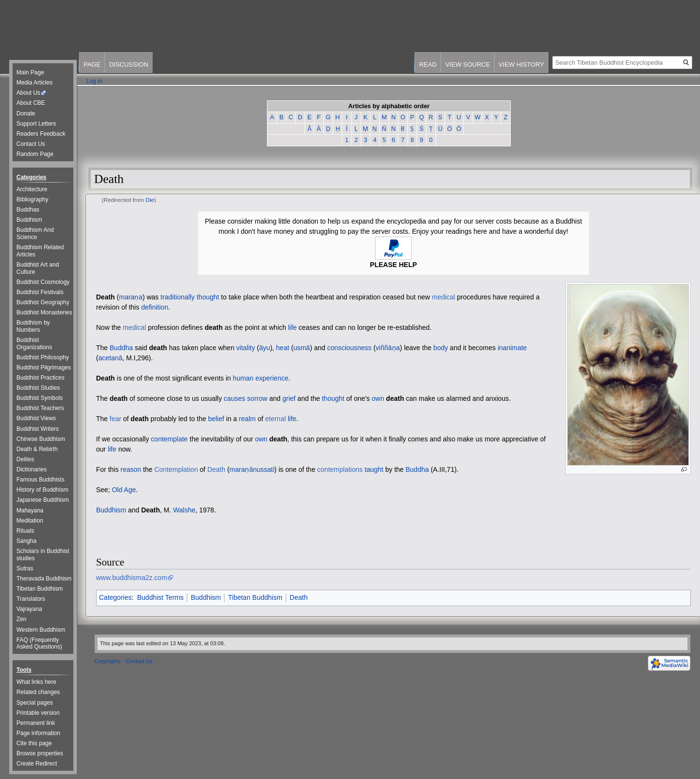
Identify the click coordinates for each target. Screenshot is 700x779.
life (293, 327)
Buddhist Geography (43, 302)
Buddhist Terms (160, 597)
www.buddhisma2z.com (132, 578)
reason (131, 469)
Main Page (30, 72)
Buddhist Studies (38, 388)
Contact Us (31, 144)
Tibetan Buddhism (255, 597)
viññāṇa (388, 348)
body (441, 348)
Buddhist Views (36, 418)
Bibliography (32, 199)
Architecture (32, 189)
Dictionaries (32, 469)
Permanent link (36, 723)
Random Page (35, 154)
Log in (94, 81)
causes (235, 398)
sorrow (257, 398)
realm (247, 419)
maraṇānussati (252, 469)
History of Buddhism (42, 490)
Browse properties (40, 753)
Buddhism (111, 510)
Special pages (35, 703)
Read (428, 64)
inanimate (512, 348)
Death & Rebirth (37, 449)
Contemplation (176, 469)
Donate (26, 113)
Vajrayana (29, 609)
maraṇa (131, 297)
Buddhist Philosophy (43, 357)
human (243, 378)
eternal (275, 419)
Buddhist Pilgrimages (44, 368)
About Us (28, 93)
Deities (25, 459)
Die (150, 200)
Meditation (30, 521)
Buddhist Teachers (40, 408)
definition (154, 307)
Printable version (38, 713)
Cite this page (34, 743)
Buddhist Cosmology (43, 282)
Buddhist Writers (38, 429)
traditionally (178, 297)
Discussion (129, 64)
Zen (21, 619)
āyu (265, 348)
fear (115, 419)
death (214, 327)
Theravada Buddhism (44, 579)
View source (467, 64)
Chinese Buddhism (41, 439)
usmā (302, 348)
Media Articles (35, 83)
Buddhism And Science (35, 234)
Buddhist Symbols (40, 398)
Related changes (38, 692)
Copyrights (107, 661)
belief (216, 419)
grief (289, 398)
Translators (31, 599)
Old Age (124, 490)
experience (272, 378)
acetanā (111, 358)
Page (92, 64)
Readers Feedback (41, 134)
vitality (245, 348)
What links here (36, 682)
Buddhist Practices (40, 378)
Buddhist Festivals (40, 292)
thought (208, 297)
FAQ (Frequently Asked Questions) (39, 644)
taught (374, 469)
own (378, 398)
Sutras (25, 568)
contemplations (340, 469)
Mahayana (30, 510)
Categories (115, 597)
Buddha (121, 348)
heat (283, 348)
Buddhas (28, 210)
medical (443, 297)
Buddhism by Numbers (33, 326)
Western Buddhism (41, 630)
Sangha (26, 541)
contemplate (169, 439)
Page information (38, 733)
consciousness (350, 348)
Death (105, 297)
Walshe (184, 510)
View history (521, 64)
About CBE (31, 103)
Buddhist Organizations (34, 344)
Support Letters (36, 124)
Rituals (25, 531)
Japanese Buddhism (43, 500)
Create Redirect (37, 764)
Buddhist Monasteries (44, 312)
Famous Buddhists (40, 480)
